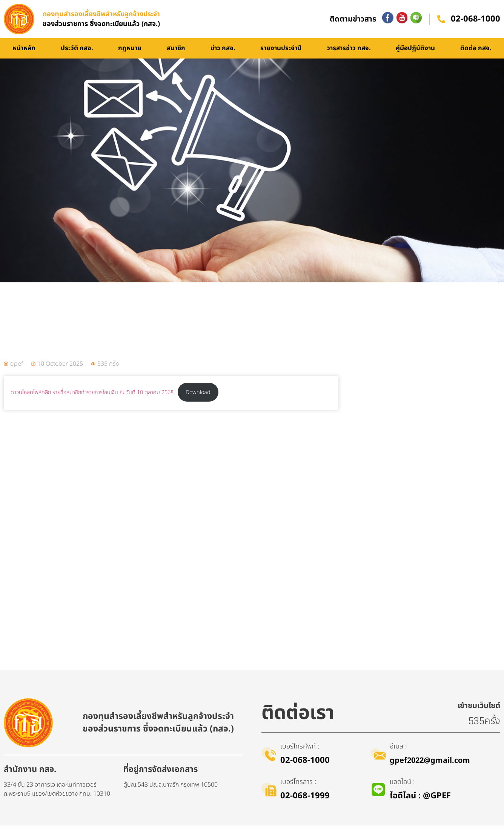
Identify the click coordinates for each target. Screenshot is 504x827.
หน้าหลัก (24, 50)
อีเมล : (398, 748)
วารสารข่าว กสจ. (349, 50)
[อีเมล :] (378, 756)
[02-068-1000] (441, 20)
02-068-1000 (476, 20)
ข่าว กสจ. (223, 50)
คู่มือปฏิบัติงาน (415, 50)
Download (198, 394)
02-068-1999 (305, 797)
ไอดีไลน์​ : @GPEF (420, 797)
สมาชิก (176, 50)
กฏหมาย (130, 50)
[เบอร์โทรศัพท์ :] (269, 756)
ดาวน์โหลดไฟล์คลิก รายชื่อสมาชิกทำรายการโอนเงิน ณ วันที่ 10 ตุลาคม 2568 (92, 394)
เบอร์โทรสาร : (298, 783)
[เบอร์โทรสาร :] (269, 791)
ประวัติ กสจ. (77, 50)
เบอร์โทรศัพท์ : (300, 748)
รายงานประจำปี (281, 50)
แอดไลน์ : (402, 783)
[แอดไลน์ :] (378, 791)
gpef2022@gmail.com (430, 762)
